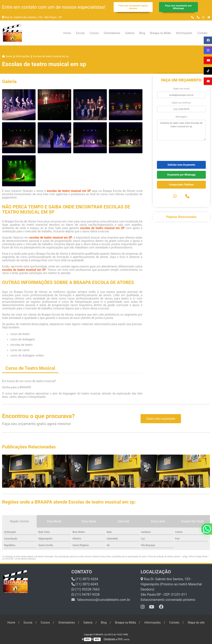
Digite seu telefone (181, 103)
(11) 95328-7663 (86, 589)
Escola (80, 33)
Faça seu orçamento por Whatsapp (178, 7)
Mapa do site (196, 623)
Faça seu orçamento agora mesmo (133, 7)
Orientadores (112, 33)
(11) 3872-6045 (85, 584)
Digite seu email (181, 89)
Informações (184, 33)
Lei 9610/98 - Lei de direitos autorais (19, 559)
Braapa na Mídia (161, 33)
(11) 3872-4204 (85, 579)
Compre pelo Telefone (181, 185)
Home (67, 33)
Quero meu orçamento (161, 419)
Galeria (130, 33)
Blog (142, 33)
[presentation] (182, 150)
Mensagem (181, 117)
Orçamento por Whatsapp (181, 175)
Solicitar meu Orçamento (181, 165)
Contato (202, 33)
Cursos (94, 33)
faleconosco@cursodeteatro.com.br (101, 600)
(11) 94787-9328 (86, 595)
